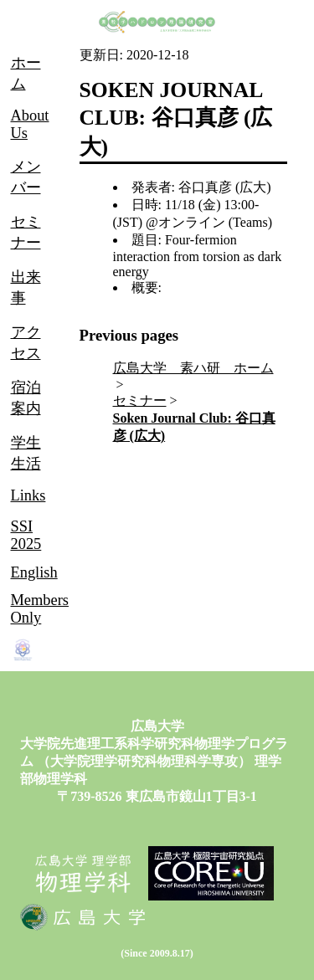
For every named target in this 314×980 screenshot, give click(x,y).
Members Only (40, 609)
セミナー (140, 400)
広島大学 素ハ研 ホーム (193, 368)
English (34, 572)
